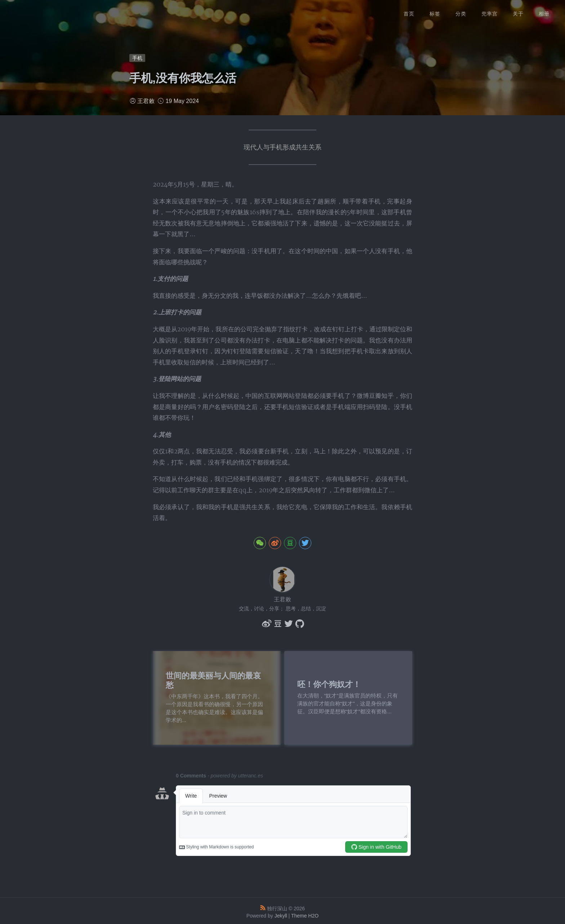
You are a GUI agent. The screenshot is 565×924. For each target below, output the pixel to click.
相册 (544, 10)
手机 (137, 58)
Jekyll (281, 913)
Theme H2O (305, 913)
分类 (461, 10)
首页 (409, 10)
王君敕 (146, 101)
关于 (518, 10)
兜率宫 (490, 10)
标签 (435, 10)
